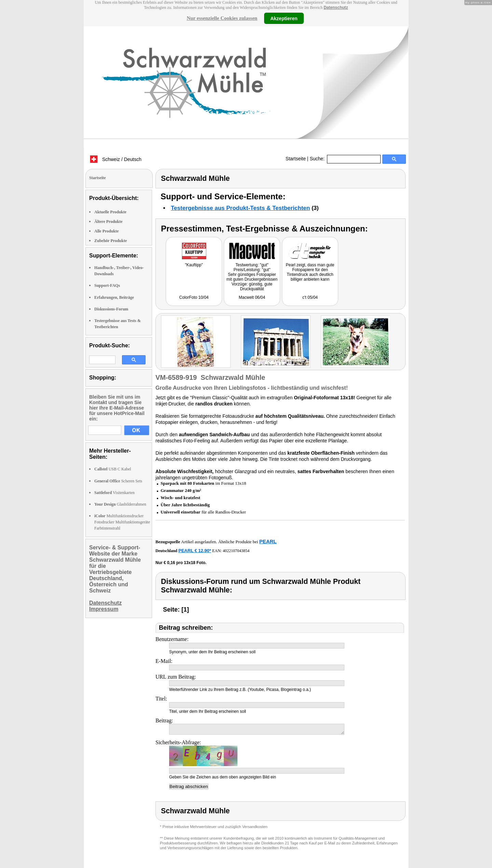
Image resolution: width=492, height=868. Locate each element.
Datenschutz (336, 8)
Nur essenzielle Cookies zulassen (222, 18)
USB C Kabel (113, 469)
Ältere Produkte (108, 222)
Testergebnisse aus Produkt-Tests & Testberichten (240, 208)
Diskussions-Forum (111, 309)
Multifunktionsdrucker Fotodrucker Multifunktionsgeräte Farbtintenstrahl (122, 522)
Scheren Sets (118, 481)
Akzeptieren (284, 18)
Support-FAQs (107, 285)
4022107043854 (236, 551)
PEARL (268, 541)
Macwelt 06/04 (252, 297)
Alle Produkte (106, 231)
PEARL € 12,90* (195, 551)
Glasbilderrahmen (120, 504)
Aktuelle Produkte (110, 212)
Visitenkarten (114, 493)
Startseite (296, 159)
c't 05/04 (310, 297)
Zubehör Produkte (111, 241)
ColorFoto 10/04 (194, 297)
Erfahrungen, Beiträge (114, 297)
